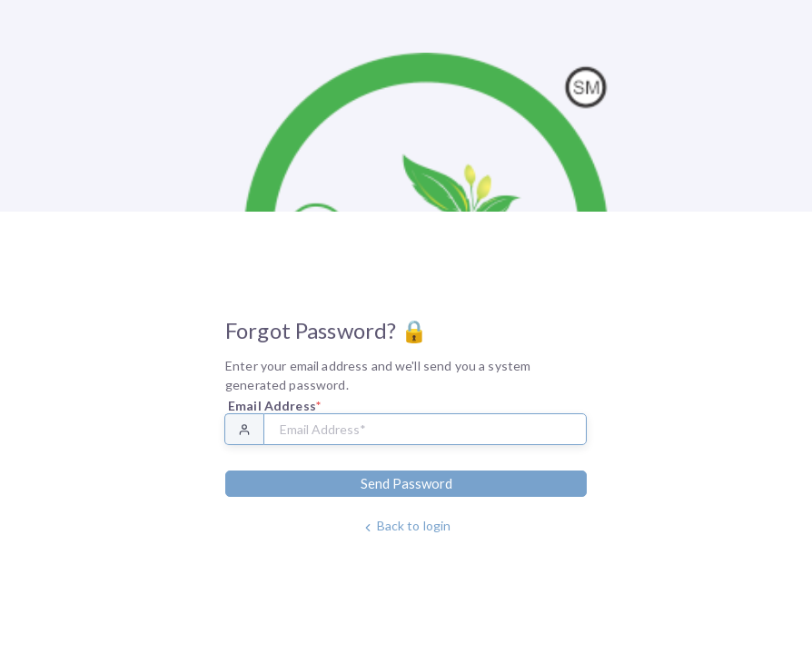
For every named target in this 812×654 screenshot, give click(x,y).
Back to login (406, 525)
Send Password (406, 483)
